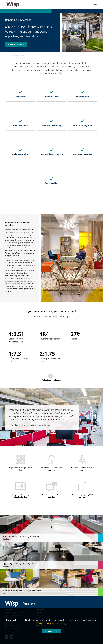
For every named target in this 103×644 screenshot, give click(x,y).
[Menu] (95, 4)
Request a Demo (26, 11)
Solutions (11, 55)
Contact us (77, 11)
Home (7, 55)
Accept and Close (52, 631)
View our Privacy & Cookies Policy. (51, 623)
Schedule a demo (16, 45)
